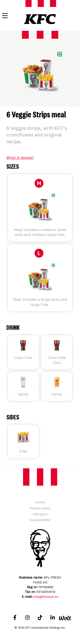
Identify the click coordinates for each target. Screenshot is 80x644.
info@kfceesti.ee (46, 597)
